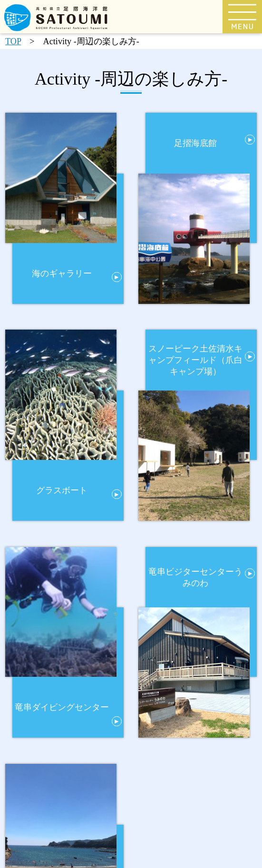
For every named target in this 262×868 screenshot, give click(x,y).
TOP (13, 41)
